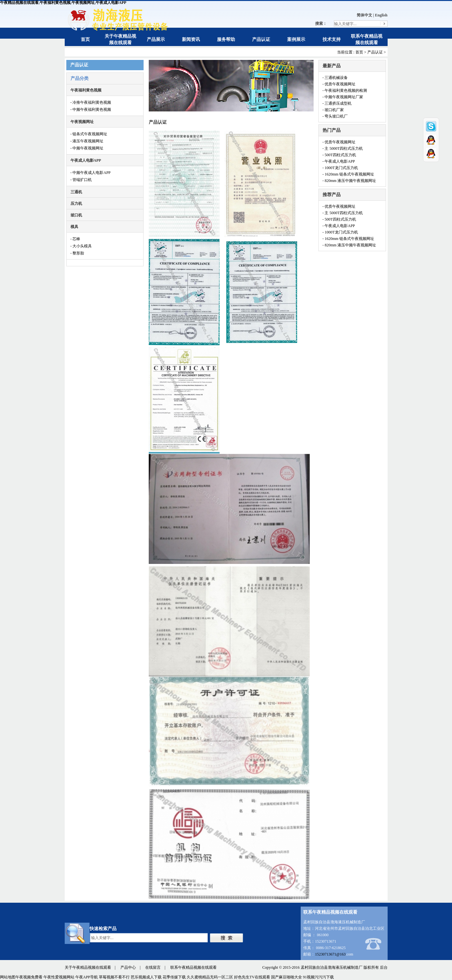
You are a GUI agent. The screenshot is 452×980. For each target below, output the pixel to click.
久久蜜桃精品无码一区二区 (210, 977)
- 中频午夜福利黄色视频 (91, 109)
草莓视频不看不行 (114, 977)
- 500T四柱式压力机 (339, 155)
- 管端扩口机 (81, 180)
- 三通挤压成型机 (337, 103)
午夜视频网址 (82, 122)
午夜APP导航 (87, 977)
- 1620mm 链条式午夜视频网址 (348, 174)
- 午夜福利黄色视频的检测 (345, 90)
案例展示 (296, 39)
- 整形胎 (77, 253)
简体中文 (364, 15)
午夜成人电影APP (86, 160)
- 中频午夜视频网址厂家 (343, 97)
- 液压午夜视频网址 (87, 141)
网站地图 (8, 977)
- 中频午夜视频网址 (87, 148)
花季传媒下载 (174, 977)
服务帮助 (226, 39)
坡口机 (76, 215)
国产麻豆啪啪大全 (287, 977)
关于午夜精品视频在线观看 (88, 967)
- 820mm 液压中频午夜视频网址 (349, 181)
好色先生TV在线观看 (252, 977)
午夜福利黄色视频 (86, 90)
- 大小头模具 (81, 246)
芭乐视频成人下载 (146, 977)
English (381, 15)
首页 (85, 39)
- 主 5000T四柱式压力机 (343, 148)
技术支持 (332, 39)
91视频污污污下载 (318, 977)
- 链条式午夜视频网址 (89, 134)
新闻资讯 (191, 39)
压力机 (76, 204)
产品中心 (128, 967)
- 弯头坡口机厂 (335, 116)
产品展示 (156, 39)
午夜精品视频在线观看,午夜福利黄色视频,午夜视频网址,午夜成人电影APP (63, 3)
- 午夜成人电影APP (339, 161)
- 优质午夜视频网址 (339, 84)
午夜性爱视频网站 (59, 977)
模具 (74, 227)
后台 (384, 967)
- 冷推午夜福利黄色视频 (91, 102)
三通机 (76, 192)
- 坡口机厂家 (333, 110)
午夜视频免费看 (29, 977)
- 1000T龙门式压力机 (340, 168)
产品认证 (261, 39)
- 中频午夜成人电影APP (91, 173)
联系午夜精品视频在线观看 (193, 967)
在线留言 (153, 967)
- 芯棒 (75, 239)
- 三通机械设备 (335, 78)
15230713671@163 (330, 954)
